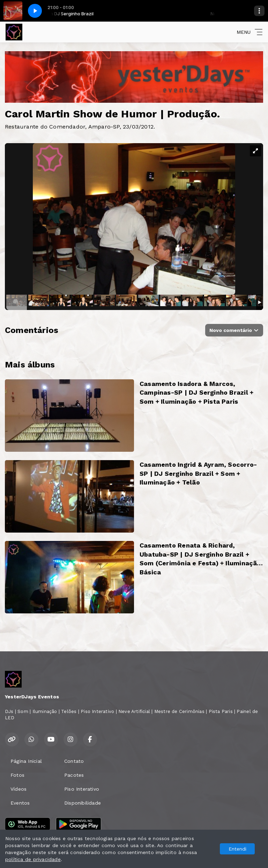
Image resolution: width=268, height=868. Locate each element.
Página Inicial (26, 761)
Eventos (20, 803)
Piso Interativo (82, 789)
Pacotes (74, 775)
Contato (74, 761)
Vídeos (18, 789)
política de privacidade (33, 859)
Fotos (17, 775)
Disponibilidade (83, 803)
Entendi (237, 849)
